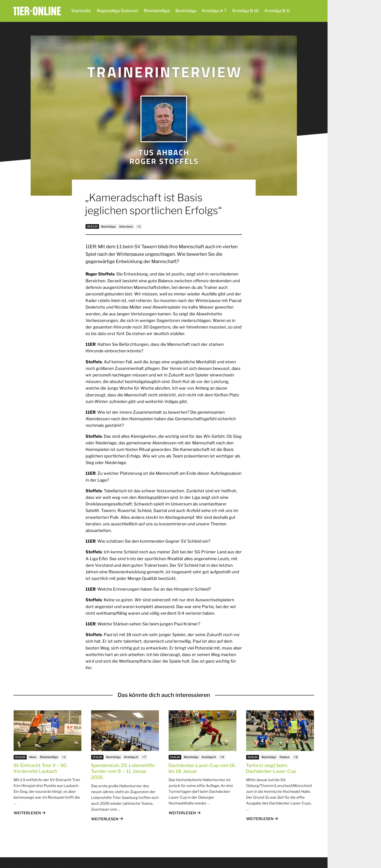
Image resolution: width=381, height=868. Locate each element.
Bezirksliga (186, 11)
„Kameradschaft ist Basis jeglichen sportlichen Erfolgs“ (153, 204)
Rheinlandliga (157, 11)
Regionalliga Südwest (117, 11)
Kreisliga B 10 (246, 11)
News (33, 757)
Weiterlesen (27, 813)
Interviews (126, 227)
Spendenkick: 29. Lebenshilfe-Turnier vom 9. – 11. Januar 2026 (123, 771)
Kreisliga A (131, 757)
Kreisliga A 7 (214, 11)
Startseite (81, 11)
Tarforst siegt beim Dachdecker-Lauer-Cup (271, 768)
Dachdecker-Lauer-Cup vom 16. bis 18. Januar (202, 768)
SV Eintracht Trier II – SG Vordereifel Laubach (40, 768)
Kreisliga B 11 (277, 11)
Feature (285, 757)
